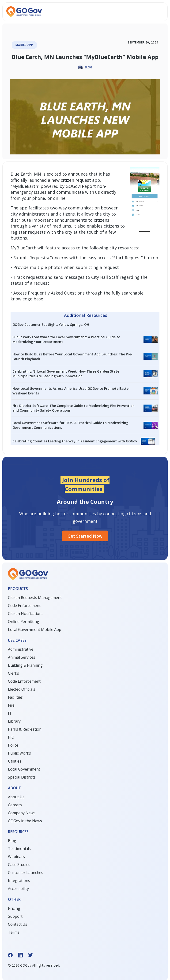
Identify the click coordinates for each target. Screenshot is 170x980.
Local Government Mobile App (35, 630)
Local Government (24, 769)
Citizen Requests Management (35, 598)
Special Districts (22, 777)
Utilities (15, 761)
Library (14, 721)
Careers (15, 805)
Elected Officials (22, 689)
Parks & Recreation (25, 729)
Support (15, 916)
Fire (11, 705)
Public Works (19, 753)
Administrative (21, 649)
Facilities (15, 697)
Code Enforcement (24, 606)
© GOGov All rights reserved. (34, 965)
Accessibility (18, 889)
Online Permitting (24, 622)
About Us (16, 797)
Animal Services (22, 657)
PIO (11, 737)
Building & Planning (25, 665)
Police (13, 745)
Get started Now (85, 536)
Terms (14, 932)
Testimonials (19, 849)
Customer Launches (26, 873)
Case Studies (19, 865)
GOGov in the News (25, 821)
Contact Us (18, 924)
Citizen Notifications (26, 614)
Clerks (13, 673)
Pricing (14, 908)
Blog (12, 841)
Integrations (19, 881)
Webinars (16, 857)
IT (10, 713)
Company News (22, 813)
